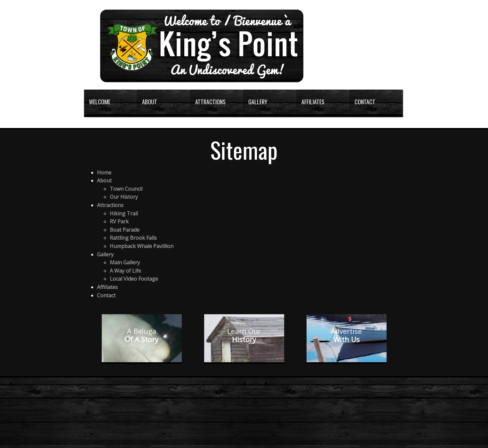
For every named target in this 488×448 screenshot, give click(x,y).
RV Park (119, 221)
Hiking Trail (124, 213)
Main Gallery (125, 262)
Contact (106, 295)
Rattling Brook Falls (133, 238)
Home (104, 172)
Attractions (110, 205)
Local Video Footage (134, 279)
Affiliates (107, 287)
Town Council (126, 189)
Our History (124, 197)
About (104, 180)
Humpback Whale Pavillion (142, 246)
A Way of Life (125, 271)
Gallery (105, 254)
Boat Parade (125, 230)
